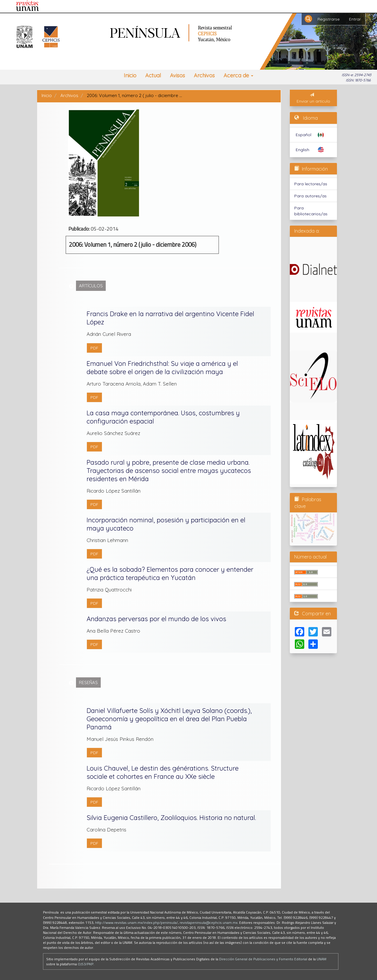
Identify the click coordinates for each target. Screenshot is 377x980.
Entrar (355, 19)
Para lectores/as (311, 184)
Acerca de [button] (238, 75)
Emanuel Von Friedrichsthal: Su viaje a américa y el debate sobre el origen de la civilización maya (162, 368)
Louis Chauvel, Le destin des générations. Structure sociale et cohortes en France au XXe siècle (163, 772)
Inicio (130, 75)
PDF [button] (94, 348)
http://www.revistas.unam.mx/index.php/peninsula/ (137, 922)
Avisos (177, 75)
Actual (153, 75)
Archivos (204, 75)
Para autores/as (310, 196)
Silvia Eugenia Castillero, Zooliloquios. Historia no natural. (171, 818)
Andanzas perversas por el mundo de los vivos (156, 619)
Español (304, 135)
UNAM (321, 959)
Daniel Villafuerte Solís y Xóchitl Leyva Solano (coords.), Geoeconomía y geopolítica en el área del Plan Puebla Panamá (169, 719)
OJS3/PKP (86, 964)
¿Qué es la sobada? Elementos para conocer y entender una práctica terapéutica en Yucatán (170, 574)
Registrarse (329, 19)
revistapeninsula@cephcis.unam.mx (209, 922)
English (302, 150)
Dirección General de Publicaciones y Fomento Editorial (263, 959)
